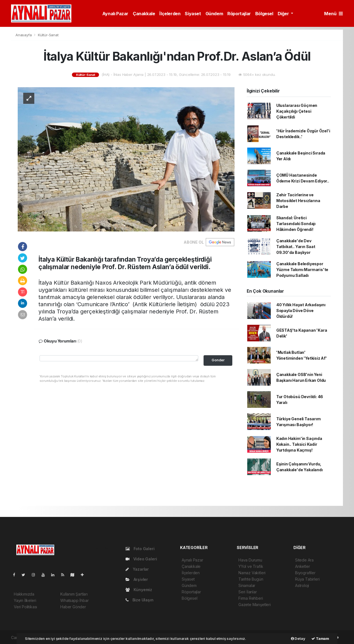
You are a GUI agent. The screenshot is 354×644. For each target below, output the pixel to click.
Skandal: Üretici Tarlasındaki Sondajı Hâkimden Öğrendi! (296, 224)
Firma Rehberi (251, 598)
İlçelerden (170, 14)
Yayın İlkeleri (25, 600)
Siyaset (193, 14)
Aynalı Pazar (115, 14)
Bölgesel (264, 14)
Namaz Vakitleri (252, 573)
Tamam (320, 638)
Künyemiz (139, 590)
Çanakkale (144, 14)
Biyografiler (305, 573)
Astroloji (302, 585)
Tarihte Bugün (251, 579)
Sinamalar (247, 585)
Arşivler (137, 579)
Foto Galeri (140, 549)
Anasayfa (24, 35)
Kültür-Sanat (48, 35)
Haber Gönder (73, 607)
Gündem (214, 14)
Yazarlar (137, 569)
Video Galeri (141, 559)
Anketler (302, 566)
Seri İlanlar (248, 592)
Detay (298, 638)
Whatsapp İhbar (74, 600)
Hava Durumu (250, 560)
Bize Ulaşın (140, 600)
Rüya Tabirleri (307, 579)
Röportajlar (239, 14)
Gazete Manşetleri (255, 605)
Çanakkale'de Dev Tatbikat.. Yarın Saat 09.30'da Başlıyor (296, 247)
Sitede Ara (304, 560)
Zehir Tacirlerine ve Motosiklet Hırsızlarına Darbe (298, 201)
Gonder (218, 360)
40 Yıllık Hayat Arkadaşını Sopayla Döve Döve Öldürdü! (301, 311)
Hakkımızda (24, 594)
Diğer (284, 14)
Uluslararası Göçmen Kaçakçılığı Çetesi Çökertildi (297, 111)
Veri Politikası (25, 607)
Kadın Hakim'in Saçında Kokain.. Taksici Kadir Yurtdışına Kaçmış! (299, 444)
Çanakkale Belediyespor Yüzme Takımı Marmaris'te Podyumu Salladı (302, 270)
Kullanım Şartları (74, 594)
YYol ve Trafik (251, 566)
